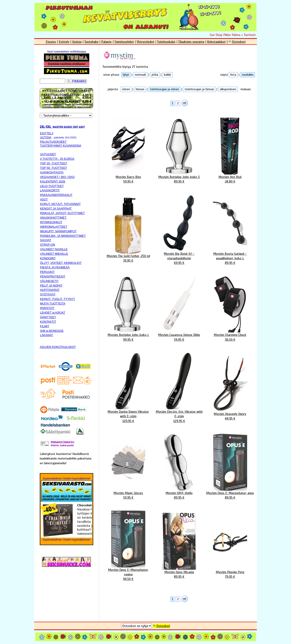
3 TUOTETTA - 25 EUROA (57, 159)
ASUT (44, 199)
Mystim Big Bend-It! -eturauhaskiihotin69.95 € (179, 258)
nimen (126, 89)
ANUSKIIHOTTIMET (53, 218)
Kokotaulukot (216, 42)
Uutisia (77, 42)
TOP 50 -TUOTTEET (54, 168)
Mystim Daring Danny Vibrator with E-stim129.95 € (128, 416)
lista (233, 75)
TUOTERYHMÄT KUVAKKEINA (61, 146)
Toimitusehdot (124, 42)
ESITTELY (47, 133)
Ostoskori (239, 42)
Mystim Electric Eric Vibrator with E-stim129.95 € (179, 416)
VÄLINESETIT (49, 281)
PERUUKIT (47, 272)
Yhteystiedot (145, 42)
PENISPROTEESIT (53, 276)
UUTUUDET (48, 154)
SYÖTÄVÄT (48, 294)
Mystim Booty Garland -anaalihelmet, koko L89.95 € (230, 258)
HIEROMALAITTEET (54, 227)
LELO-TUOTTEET (52, 186)
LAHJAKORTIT (50, 190)
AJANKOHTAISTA (52, 172)
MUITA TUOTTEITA (53, 303)
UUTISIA (46, 137)
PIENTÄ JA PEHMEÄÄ (55, 267)
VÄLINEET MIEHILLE (54, 254)
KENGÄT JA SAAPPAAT (56, 208)
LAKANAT (46, 335)
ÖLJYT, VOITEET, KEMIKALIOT (61, 263)
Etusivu (51, 42)
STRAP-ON (48, 245)
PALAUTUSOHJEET (53, 142)
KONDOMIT (48, 258)
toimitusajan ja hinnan (199, 89)
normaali (140, 75)
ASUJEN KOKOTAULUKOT (58, 347)
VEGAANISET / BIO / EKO (57, 177)
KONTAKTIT (48, 322)
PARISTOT (47, 308)
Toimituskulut (166, 42)
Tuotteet (250, 35)
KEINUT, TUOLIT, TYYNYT (58, 299)
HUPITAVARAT (50, 290)
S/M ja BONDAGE (52, 331)
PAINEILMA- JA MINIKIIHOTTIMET (63, 236)
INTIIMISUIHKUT (51, 222)
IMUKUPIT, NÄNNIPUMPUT (58, 231)
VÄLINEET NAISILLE (54, 249)
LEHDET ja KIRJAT (53, 313)
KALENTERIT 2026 (53, 181)
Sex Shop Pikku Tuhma (225, 35)
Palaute (106, 42)
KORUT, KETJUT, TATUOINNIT (60, 204)
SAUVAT (46, 240)
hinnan (140, 89)
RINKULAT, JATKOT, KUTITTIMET (62, 213)
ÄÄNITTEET (48, 317)
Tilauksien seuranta (191, 42)
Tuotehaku (91, 42)
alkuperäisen (228, 89)
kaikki (167, 75)
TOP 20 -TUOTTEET (54, 163)
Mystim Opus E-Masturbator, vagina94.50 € (128, 574)
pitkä (155, 75)
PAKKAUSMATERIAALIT (56, 195)
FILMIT (45, 326)
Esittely (64, 42)
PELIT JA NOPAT (51, 286)
